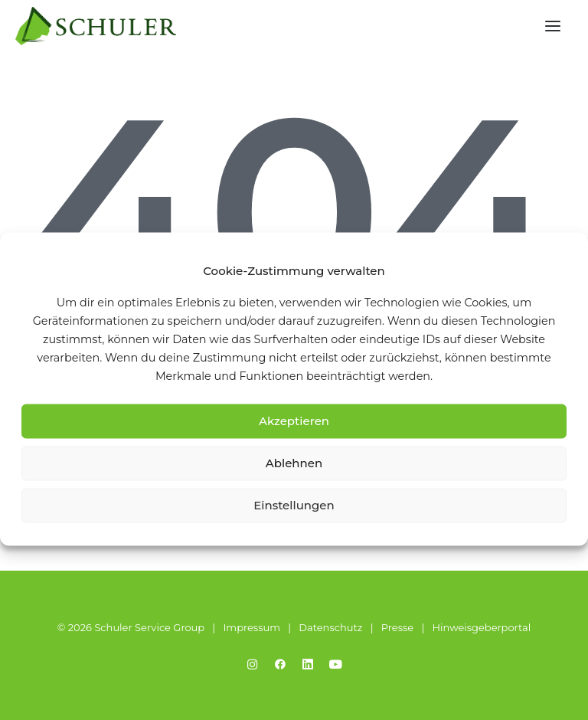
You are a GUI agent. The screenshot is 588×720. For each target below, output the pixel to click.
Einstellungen (294, 505)
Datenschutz (330, 627)
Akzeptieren (294, 421)
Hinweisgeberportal (481, 627)
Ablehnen (294, 463)
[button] (553, 26)
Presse (397, 627)
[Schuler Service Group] (96, 26)
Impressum (252, 627)
